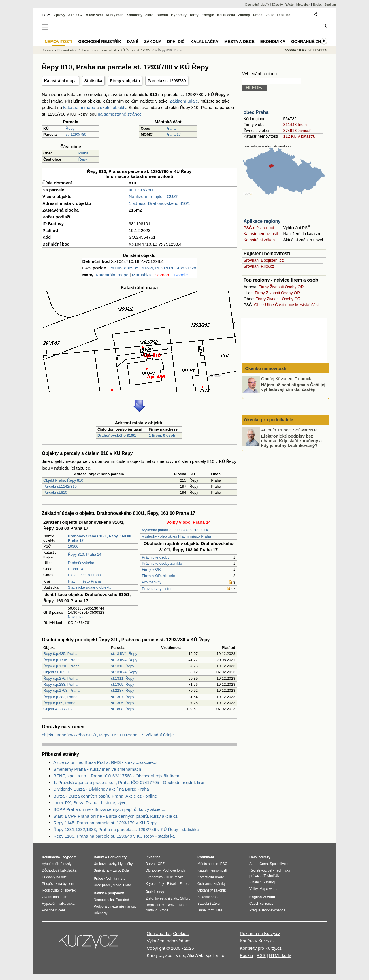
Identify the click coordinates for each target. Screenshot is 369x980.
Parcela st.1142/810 (60, 486)
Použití (246, 955)
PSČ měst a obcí (259, 228)
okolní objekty (113, 107)
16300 (73, 546)
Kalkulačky (205, 42)
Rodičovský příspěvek (59, 890)
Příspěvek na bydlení (58, 884)
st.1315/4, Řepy (124, 654)
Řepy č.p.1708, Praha (61, 690)
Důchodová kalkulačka (59, 870)
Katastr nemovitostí (261, 234)
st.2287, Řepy (123, 690)
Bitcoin (162, 15)
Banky (99, 857)
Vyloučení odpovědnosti (170, 941)
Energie (208, 15)
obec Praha (256, 112)
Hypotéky (179, 15)
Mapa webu (268, 889)
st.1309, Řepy (123, 684)
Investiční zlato (166, 898)
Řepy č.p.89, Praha (59, 703)
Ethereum (187, 884)
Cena (264, 864)
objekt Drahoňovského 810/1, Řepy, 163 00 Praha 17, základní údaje (108, 735)
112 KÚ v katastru (299, 136)
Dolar (126, 870)
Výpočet (70, 857)
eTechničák (270, 876)
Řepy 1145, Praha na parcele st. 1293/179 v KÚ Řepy (105, 823)
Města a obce (239, 42)
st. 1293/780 (76, 134)
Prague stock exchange (267, 910)
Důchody (100, 913)
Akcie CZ (75, 15)
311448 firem (295, 125)
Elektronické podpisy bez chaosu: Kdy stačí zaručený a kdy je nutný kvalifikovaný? (291, 440)
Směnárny (102, 870)
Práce (258, 15)
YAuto (290, 5)
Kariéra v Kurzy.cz (257, 941)
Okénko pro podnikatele (269, 420)
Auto (253, 864)
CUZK (173, 196)
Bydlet (317, 5)
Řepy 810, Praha (170, 50)
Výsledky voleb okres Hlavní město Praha (176, 536)
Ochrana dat (159, 933)
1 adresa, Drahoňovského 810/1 (160, 203)
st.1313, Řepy (123, 666)
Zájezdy (277, 5)
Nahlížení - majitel (146, 196)
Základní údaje (184, 101)
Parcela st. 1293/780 (167, 81)
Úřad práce (102, 885)
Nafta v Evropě (157, 910)
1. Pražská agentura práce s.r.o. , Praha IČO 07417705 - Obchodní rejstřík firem (130, 782)
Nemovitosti (66, 50)
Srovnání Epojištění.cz (264, 260)
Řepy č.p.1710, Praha (61, 666)
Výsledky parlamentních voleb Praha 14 (175, 530)
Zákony (244, 15)
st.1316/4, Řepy (124, 660)
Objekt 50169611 (58, 672)
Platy (127, 885)
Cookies (181, 933)
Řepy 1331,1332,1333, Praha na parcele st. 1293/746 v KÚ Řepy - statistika (126, 829)
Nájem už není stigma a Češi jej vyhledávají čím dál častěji (293, 387)
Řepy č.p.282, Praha (60, 697)
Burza (150, 864)
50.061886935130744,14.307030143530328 (153, 268)
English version (262, 897)
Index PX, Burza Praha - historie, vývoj (90, 803)
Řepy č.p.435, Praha (60, 654)
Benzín (172, 905)
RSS (261, 955)
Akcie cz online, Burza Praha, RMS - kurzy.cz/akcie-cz (105, 762)
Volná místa (116, 879)
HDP (169, 877)
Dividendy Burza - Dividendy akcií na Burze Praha (101, 789)
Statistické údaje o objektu (90, 587)
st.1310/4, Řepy (124, 672)
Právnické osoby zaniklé (162, 563)
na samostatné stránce (120, 114)
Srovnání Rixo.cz (259, 266)
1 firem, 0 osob (162, 435)
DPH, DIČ (176, 42)
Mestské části (307, 305)
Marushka (142, 275)
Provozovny (152, 582)
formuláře (215, 910)
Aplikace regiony (262, 221)
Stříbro (185, 898)
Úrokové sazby (105, 864)
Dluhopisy (153, 870)
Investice (153, 857)
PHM (161, 905)
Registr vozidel (261, 870)
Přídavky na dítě (54, 877)
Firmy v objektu (125, 81)
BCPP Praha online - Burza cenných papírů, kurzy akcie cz (110, 809)
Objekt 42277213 (58, 709)
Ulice (269, 305)
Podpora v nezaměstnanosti (115, 906)
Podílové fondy (174, 870)
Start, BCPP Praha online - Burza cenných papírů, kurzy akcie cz (115, 816)
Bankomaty (117, 857)
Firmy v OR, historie (158, 576)
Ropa (150, 905)
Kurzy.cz (48, 50)
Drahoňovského (81, 563)
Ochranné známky (312, 42)
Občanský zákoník (212, 890)
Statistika (93, 81)
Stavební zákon (209, 904)
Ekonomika (273, 42)
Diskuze (284, 15)
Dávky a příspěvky (109, 893)
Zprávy (60, 15)
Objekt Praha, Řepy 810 (63, 480)
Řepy (70, 128)
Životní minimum (54, 897)
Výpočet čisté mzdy (57, 864)
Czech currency (261, 904)
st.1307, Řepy (123, 697)
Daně (133, 42)
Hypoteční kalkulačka (58, 904)
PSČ (224, 864)
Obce (259, 305)
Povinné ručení (53, 910)
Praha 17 (173, 134)
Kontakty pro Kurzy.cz (261, 948)
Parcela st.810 (55, 492)
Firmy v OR (151, 569)
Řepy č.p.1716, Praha (61, 660)
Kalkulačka (226, 15)
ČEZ (161, 864)
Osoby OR (294, 287)
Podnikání (206, 857)
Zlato (149, 15)
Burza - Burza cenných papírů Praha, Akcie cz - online (105, 796)
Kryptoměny (155, 884)
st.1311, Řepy (123, 678)
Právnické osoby (156, 557)
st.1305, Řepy (123, 703)
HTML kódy (280, 955)
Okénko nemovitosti (265, 368)
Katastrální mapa (60, 81)
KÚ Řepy (127, 50)
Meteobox (303, 5)
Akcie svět (94, 15)
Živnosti (277, 287)
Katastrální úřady (211, 877)
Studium (330, 5)
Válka (270, 15)
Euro (116, 870)
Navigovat (76, 617)
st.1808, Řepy (123, 709)
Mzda (117, 885)
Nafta (183, 905)
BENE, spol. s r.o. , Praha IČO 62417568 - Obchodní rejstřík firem (116, 776)
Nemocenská (104, 900)
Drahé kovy (155, 892)
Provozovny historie (158, 589)
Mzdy (179, 877)
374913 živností (297, 131)
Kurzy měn (115, 15)
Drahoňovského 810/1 (117, 435)
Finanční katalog (262, 882)
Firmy (264, 287)
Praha (171, 128)
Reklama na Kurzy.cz (260, 933)
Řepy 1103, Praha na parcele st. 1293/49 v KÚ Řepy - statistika (114, 836)
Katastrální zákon (259, 240)
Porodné (122, 900)
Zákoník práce (208, 897)
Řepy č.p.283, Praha (60, 684)
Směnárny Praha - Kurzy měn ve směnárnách (97, 769)
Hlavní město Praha (84, 575)
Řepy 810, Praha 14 (85, 554)
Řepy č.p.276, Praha (60, 678)
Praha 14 (76, 569)
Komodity (134, 15)
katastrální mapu (79, 107)
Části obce (285, 305)
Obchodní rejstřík (257, 5)
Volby (253, 889)
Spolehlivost (279, 864)
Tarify (194, 15)
